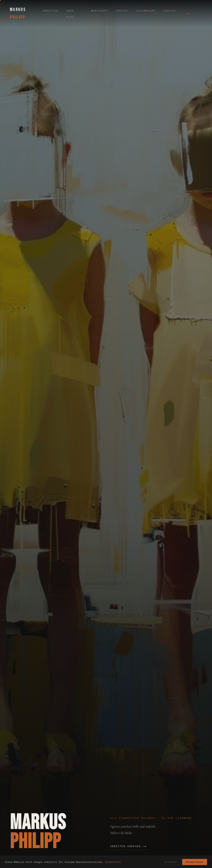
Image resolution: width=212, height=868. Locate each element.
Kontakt (170, 11)
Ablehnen (170, 862)
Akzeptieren (195, 862)
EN (199, 14)
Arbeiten (51, 11)
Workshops (100, 11)
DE (189, 14)
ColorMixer (146, 11)
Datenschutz (113, 862)
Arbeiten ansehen (128, 846)
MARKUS (18, 13)
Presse (122, 11)
